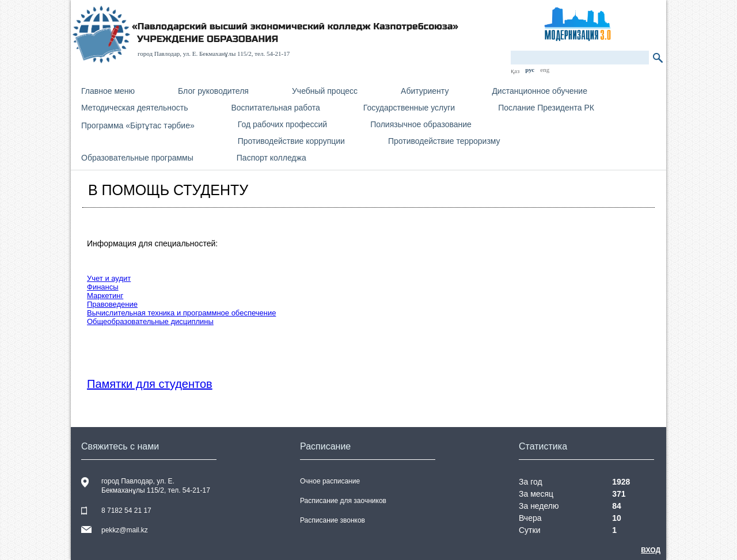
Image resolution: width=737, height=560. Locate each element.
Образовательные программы (137, 158)
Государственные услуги (409, 108)
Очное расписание (330, 481)
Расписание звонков (333, 520)
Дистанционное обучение (540, 91)
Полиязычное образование (421, 124)
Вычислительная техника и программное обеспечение (181, 313)
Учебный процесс (325, 91)
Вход (651, 550)
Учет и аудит (109, 278)
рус (530, 70)
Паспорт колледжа (271, 158)
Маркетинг (105, 296)
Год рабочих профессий (282, 124)
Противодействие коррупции (291, 141)
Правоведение (112, 304)
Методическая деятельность (134, 108)
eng (545, 70)
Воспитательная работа (275, 108)
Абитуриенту (425, 91)
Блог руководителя (213, 91)
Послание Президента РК (546, 108)
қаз (515, 71)
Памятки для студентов (150, 384)
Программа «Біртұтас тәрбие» (138, 125)
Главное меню (108, 91)
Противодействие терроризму (444, 141)
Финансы (103, 287)
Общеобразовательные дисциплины (150, 321)
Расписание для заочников (343, 501)
